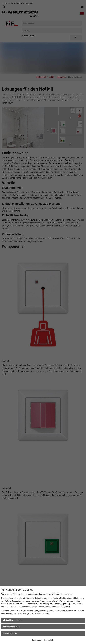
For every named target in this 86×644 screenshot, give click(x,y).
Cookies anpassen (10, 633)
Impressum (37, 640)
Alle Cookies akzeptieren (13, 620)
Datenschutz (49, 640)
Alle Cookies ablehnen (12, 627)
